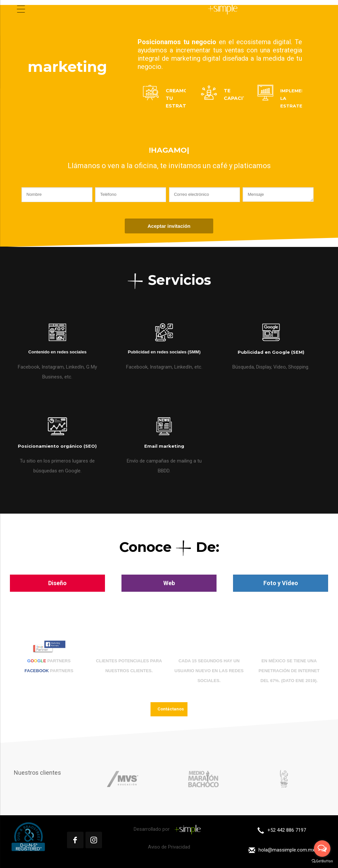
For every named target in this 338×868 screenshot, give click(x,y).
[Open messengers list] (322, 849)
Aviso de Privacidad (169, 847)
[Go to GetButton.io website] (322, 861)
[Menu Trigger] (21, 9)
